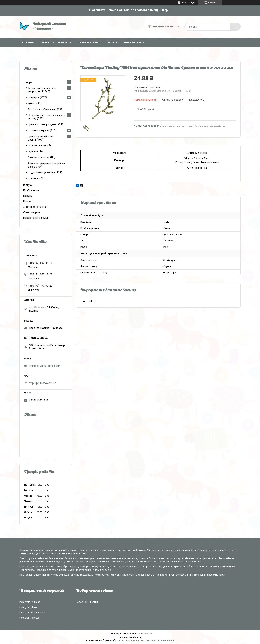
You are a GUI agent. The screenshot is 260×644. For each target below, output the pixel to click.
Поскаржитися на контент (130, 640)
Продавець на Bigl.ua (130, 637)
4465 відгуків (189, 3)
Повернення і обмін (87, 602)
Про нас (112, 42)
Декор (32, 103)
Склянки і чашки (37, 146)
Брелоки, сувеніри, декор (43, 124)
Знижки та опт (134, 42)
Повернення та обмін (36, 218)
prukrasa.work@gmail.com (45, 366)
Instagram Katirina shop (32, 612)
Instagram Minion (29, 607)
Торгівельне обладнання (42, 109)
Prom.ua (148, 634)
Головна (28, 42)
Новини (28, 196)
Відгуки (28, 185)
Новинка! (33, 178)
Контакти (64, 42)
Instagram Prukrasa (30, 602)
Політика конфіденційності (160, 640)
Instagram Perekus (29, 618)
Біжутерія (33, 97)
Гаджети (33, 151)
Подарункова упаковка (41, 173)
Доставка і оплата (89, 42)
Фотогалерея (32, 212)
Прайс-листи (31, 190)
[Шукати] (235, 27)
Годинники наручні (38, 130)
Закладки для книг (39, 157)
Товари (44, 42)
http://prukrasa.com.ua (42, 383)
